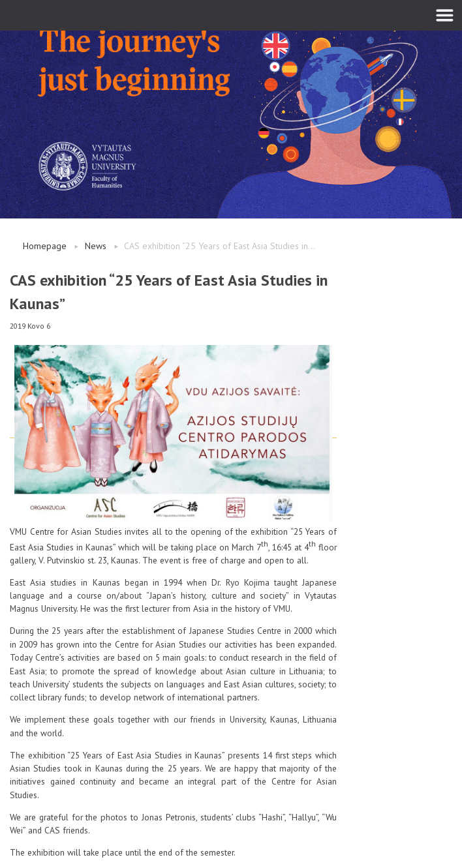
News (96, 246)
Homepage (45, 246)
